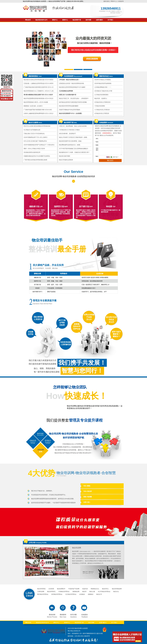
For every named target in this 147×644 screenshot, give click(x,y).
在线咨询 (121, 1)
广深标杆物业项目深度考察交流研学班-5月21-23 (39, 87)
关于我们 (110, 20)
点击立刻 (41, 450)
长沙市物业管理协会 (104, 591)
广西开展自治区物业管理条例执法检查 (35, 160)
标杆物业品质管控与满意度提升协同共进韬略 (73, 102)
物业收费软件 (61, 589)
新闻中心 (65, 20)
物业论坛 (116, 591)
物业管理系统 (41, 589)
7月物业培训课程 (100, 106)
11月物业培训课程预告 (101, 95)
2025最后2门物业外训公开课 (103, 91)
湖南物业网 (76, 591)
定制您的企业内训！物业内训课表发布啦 (72, 83)
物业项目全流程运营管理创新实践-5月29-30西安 (39, 80)
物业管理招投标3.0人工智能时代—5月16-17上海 (39, 91)
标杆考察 (88, 20)
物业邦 (84, 591)
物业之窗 (92, 591)
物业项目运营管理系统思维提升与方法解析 (72, 87)
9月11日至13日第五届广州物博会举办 (35, 141)
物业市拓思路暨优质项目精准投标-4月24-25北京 (39, 98)
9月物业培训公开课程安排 (102, 102)
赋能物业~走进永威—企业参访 (33, 106)
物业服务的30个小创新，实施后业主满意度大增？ (74, 152)
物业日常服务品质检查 (66, 160)
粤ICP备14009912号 (74, 631)
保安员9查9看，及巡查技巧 (67, 134)
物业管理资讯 (51, 591)
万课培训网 (41, 591)
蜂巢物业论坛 (95, 589)
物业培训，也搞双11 (101, 98)
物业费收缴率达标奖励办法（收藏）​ (70, 145)
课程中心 (55, 20)
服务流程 (106, 1)
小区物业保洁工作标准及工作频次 (69, 130)
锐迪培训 (85, 589)
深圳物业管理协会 (57, 594)
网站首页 (28, 20)
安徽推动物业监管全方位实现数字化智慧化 (37, 156)
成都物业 (91, 594)
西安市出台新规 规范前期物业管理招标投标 (37, 126)
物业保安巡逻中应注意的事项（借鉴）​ (71, 141)
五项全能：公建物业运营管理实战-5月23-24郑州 (39, 83)
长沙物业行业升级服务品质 (32, 130)
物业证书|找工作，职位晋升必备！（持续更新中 (74, 98)
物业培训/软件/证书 (41, 20)
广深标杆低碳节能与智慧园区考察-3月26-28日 (38, 110)
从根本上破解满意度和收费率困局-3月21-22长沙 (39, 113)
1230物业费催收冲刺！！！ (103, 87)
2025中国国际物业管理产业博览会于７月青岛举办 (39, 145)
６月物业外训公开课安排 (102, 110)
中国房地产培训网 (74, 589)
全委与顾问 (99, 20)
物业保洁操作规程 (65, 156)
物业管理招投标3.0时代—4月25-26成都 (36, 102)
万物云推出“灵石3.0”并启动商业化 (34, 134)
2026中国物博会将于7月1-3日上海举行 (36, 137)
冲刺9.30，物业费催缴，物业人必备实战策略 (73, 126)
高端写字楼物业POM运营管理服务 (70, 110)
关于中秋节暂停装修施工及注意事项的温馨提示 (74, 149)
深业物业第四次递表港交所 (32, 152)
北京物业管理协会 (71, 594)
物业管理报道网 (117, 589)
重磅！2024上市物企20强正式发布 (34, 149)
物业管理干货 (77, 20)
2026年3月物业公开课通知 (103, 80)
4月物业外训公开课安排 (102, 113)
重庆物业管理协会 (43, 594)
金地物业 (82, 594)
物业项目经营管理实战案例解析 (69, 106)
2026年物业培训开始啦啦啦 (103, 83)
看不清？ (116, 157)
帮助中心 (114, 1)
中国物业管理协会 (64, 591)
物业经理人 (106, 589)
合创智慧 (51, 589)
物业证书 (99, 594)
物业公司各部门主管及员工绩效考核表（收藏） (74, 137)
